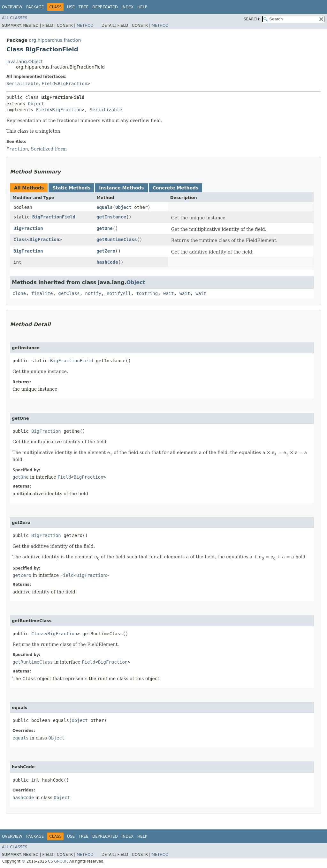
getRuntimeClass (117, 239)
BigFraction (73, 84)
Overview (12, 7)
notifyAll (119, 293)
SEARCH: (252, 19)
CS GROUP (57, 861)
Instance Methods (121, 188)
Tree (84, 7)
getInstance (111, 217)
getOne (105, 228)
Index (128, 7)
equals (105, 207)
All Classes (15, 18)
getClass (69, 293)
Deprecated (105, 7)
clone (19, 293)
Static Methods (71, 188)
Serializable (23, 84)
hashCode (107, 262)
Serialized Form (49, 149)
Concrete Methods (176, 188)
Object (36, 104)
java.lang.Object (25, 62)
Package (35, 7)
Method (85, 26)
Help (142, 7)
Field (48, 84)
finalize (42, 293)
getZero (106, 251)
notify (93, 293)
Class (20, 239)
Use (71, 7)
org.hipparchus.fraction (55, 40)
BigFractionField (54, 217)
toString (147, 293)
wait (169, 293)
